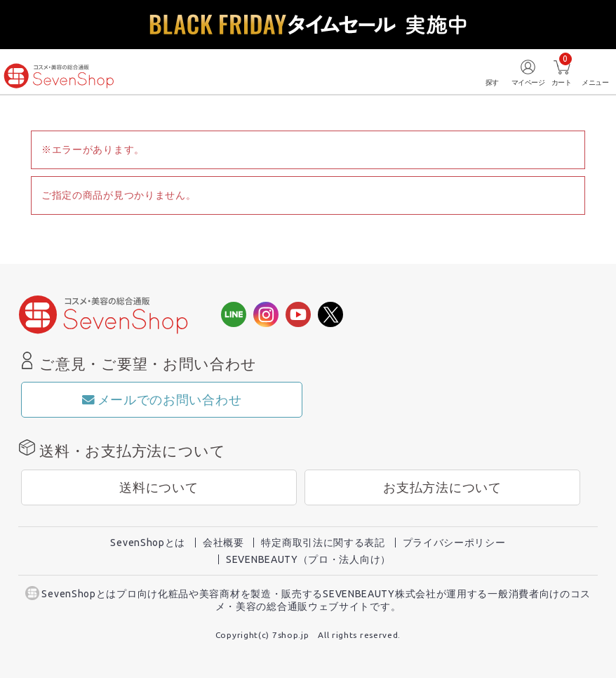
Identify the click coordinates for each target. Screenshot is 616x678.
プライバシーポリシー (454, 543)
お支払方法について (442, 487)
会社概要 (223, 543)
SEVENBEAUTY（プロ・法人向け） (308, 559)
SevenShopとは (148, 543)
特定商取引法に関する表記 (323, 543)
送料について (159, 487)
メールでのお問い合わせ (162, 400)
